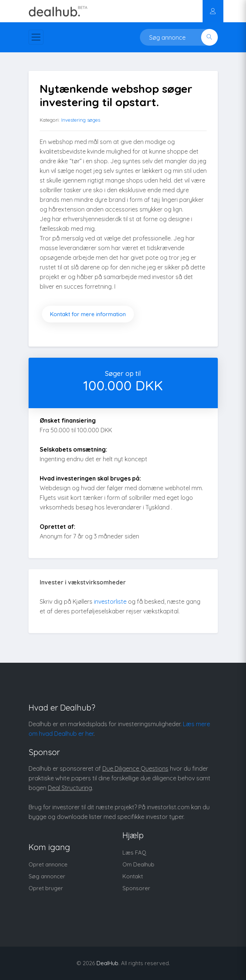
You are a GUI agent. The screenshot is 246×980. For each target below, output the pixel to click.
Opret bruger (46, 888)
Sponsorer (136, 888)
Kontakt (133, 876)
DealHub (107, 963)
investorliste (110, 602)
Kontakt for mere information (88, 314)
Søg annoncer (47, 876)
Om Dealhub (138, 864)
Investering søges (81, 120)
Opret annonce (48, 864)
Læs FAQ (134, 853)
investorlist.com (168, 807)
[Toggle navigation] (36, 37)
